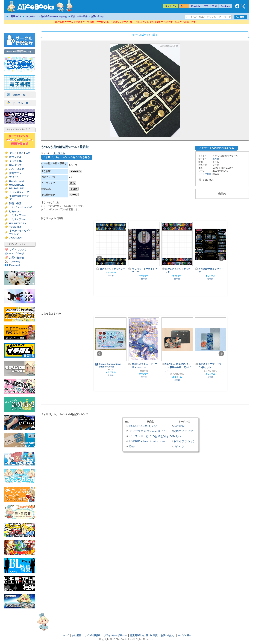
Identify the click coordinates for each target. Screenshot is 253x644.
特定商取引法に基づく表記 (144, 635)
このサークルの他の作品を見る (217, 148)
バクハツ (179, 446)
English (195, 6)
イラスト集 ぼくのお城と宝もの (151, 436)
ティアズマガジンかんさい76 (148, 431)
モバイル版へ (185, 635)
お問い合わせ (97, 16)
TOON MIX (15, 227)
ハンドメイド (17, 169)
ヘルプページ (31, 16)
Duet (132, 446)
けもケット (15, 211)
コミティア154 (17, 219)
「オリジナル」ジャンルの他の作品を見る (66, 157)
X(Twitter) (15, 262)
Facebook (15, 265)
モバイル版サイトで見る (145, 35)
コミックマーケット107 (20, 207)
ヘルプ (65, 635)
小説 (19, 203)
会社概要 (77, 635)
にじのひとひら (177, 374)
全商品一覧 (16, 95)
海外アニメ (15, 173)
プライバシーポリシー (115, 635)
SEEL (111, 370)
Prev (99, 258)
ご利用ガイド (15, 16)
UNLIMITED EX (18, 223)
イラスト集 (15, 161)
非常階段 (179, 426)
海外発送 (54, 16)
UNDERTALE (17, 185)
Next (221, 258)
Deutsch (225, 6)
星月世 (216, 159)
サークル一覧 (18, 103)
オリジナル (15, 157)
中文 (206, 6)
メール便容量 (205, 174)
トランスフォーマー (20, 192)
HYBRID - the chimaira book (147, 441)
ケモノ (13, 153)
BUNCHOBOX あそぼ (143, 426)
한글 (214, 6)
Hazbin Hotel (16, 181)
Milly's (177, 436)
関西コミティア (183, 431)
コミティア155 (17, 215)
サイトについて (18, 250)
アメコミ (14, 177)
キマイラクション (184, 441)
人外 (28, 153)
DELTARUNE (16, 188)
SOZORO (75, 171)
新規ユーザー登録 (79, 16)
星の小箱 (144, 371)
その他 (74, 189)
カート (184, 6)
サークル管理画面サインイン (20, 51)
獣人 (21, 153)
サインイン (171, 6)
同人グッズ (15, 165)
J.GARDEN (15, 238)
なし (73, 183)
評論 (12, 203)
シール (74, 195)
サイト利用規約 (92, 635)
